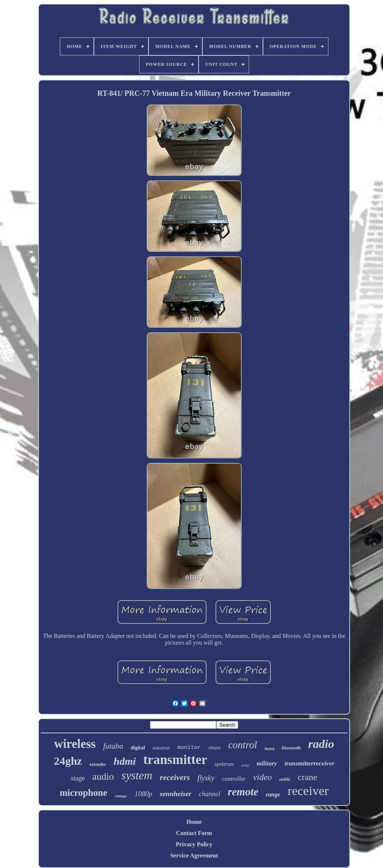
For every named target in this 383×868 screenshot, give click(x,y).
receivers (175, 777)
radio (321, 744)
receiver (308, 791)
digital (138, 748)
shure (215, 748)
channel (210, 794)
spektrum (224, 764)
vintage (121, 796)
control (243, 745)
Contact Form (194, 833)
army (245, 765)
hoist (269, 749)
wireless (75, 744)
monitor (189, 748)
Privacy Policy (194, 844)
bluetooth (291, 748)
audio (103, 777)
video (263, 777)
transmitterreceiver (310, 763)
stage (78, 778)
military (267, 763)
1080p (144, 794)
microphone (83, 793)
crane (307, 777)
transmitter (175, 760)
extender (98, 764)
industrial (161, 748)
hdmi (125, 761)
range (273, 794)
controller (234, 779)
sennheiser (175, 794)
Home (194, 822)
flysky (206, 778)
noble (285, 779)
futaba (113, 746)
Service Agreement (194, 855)
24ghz (68, 761)
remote (243, 792)
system (137, 775)
